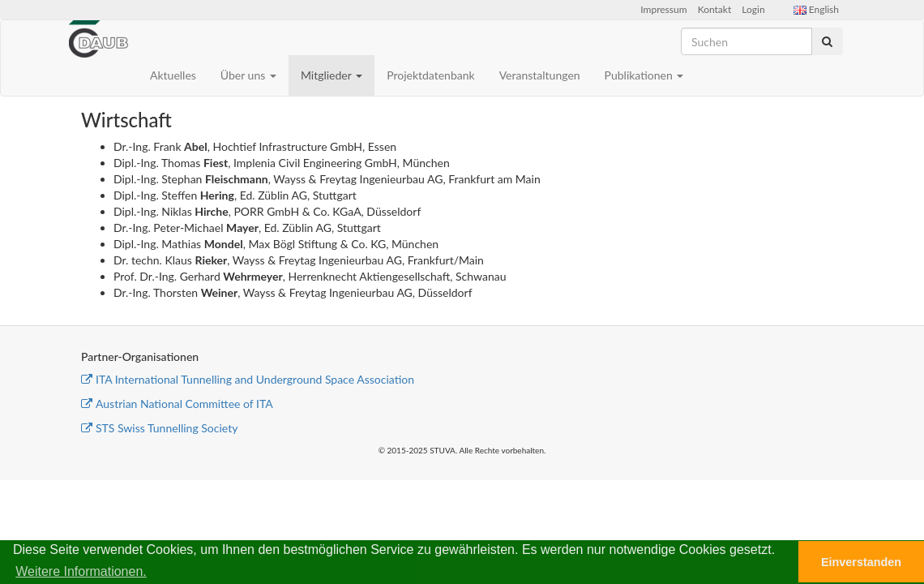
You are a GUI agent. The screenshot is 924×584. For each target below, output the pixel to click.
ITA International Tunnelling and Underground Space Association (248, 379)
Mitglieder (332, 75)
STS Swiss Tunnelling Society (159, 428)
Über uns (248, 75)
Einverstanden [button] (861, 562)
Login (753, 9)
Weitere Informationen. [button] (81, 571)
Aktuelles (173, 75)
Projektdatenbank (431, 75)
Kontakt (715, 9)
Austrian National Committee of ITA (177, 404)
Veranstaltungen (540, 75)
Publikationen (644, 75)
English (816, 9)
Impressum (663, 9)
